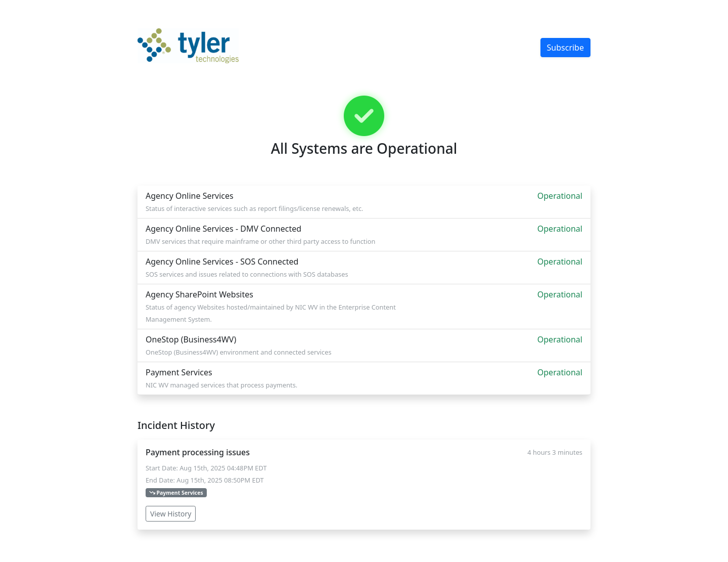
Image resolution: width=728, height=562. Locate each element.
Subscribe (565, 48)
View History (171, 514)
